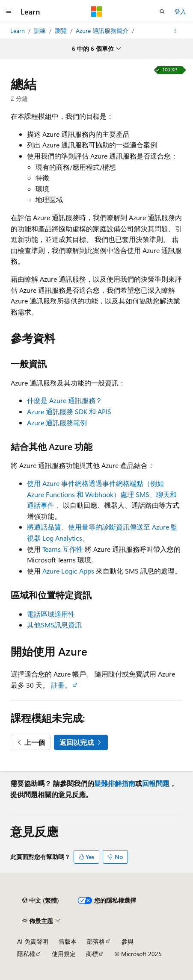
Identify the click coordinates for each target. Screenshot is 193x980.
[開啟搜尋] (162, 12)
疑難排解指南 (115, 783)
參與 (128, 941)
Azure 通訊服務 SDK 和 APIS (69, 411)
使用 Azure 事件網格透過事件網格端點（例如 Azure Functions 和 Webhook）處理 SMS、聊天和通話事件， (102, 494)
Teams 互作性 (63, 549)
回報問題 (156, 783)
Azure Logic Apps (68, 571)
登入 (180, 11)
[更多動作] (175, 31)
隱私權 (26, 954)
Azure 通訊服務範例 (57, 422)
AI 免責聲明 (33, 941)
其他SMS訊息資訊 (54, 625)
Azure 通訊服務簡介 (103, 31)
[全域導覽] (9, 12)
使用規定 (64, 954)
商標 (92, 954)
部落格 (96, 941)
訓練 (41, 31)
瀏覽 (62, 31)
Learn (18, 31)
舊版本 (68, 941)
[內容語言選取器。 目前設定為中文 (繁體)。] (41, 901)
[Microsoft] (97, 12)
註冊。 (61, 685)
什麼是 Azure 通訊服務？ (65, 400)
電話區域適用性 (51, 614)
